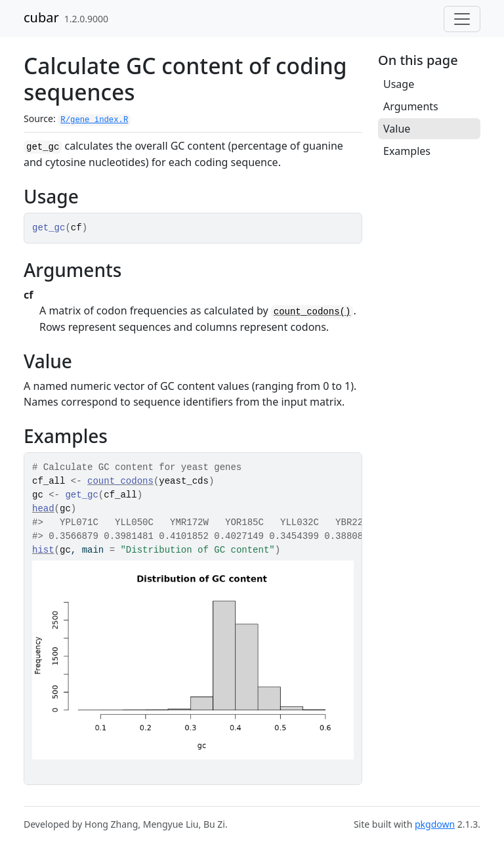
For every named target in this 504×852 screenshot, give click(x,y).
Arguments (411, 106)
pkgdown (435, 824)
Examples (407, 151)
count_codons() (312, 312)
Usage (399, 84)
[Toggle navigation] (462, 19)
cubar (41, 17)
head (43, 509)
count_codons (120, 481)
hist (43, 550)
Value (397, 129)
